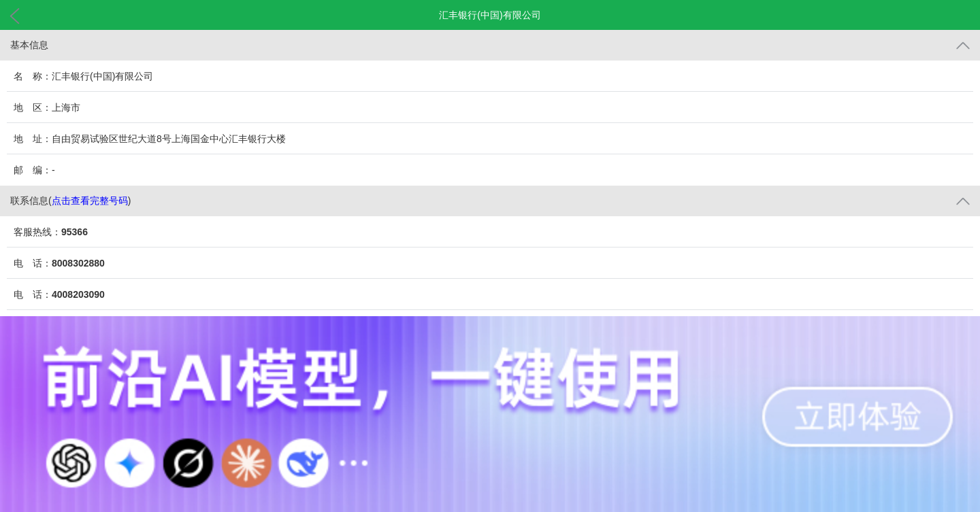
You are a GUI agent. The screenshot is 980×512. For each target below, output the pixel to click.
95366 (75, 232)
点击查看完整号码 (90, 201)
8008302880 (78, 263)
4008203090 (78, 294)
